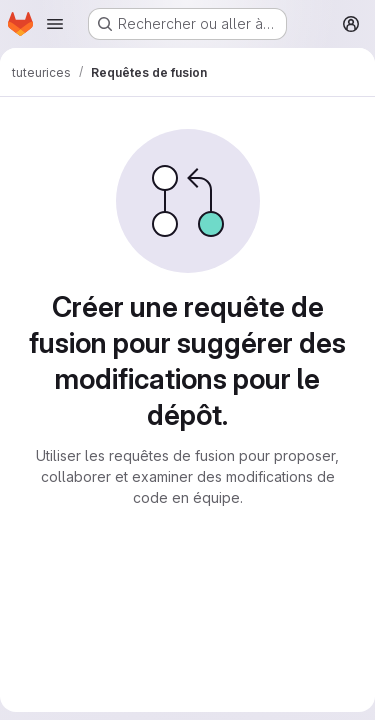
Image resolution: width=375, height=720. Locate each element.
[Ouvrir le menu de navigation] (55, 24)
